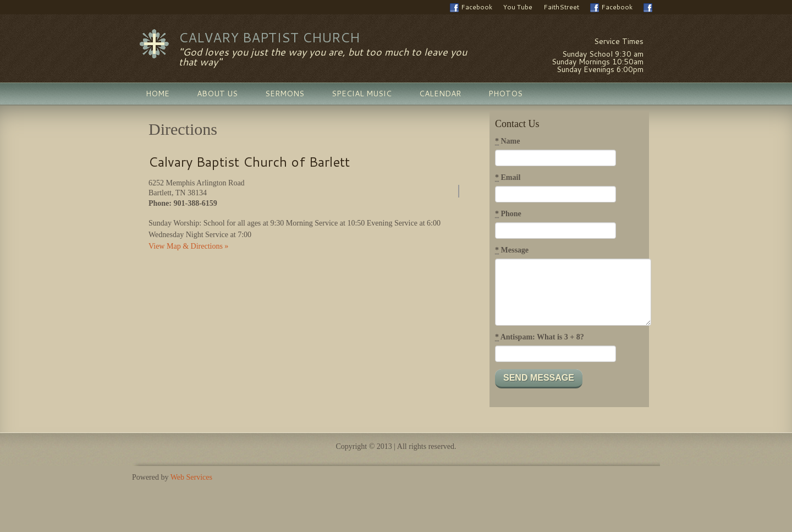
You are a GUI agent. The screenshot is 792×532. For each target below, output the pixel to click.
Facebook (471, 7)
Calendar (440, 94)
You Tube (518, 7)
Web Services (191, 477)
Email (508, 178)
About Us (217, 94)
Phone (508, 214)
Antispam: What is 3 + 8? (540, 337)
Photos (505, 94)
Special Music (362, 94)
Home (158, 94)
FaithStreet (561, 7)
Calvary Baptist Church (269, 37)
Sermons (285, 94)
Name (508, 141)
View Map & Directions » (188, 246)
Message (512, 250)
